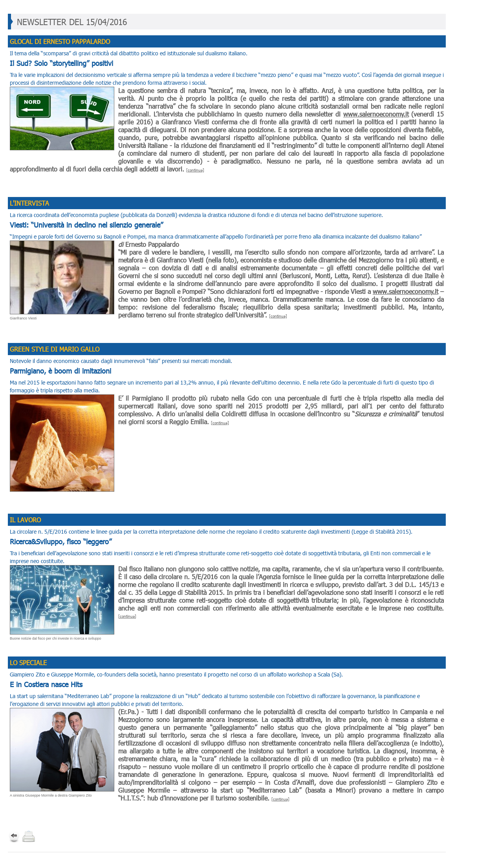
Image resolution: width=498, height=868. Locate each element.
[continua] (195, 170)
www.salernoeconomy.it (376, 114)
